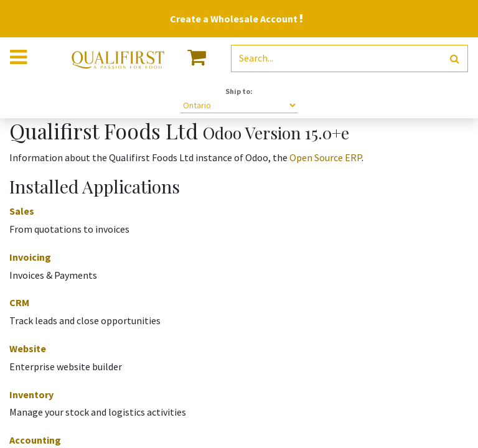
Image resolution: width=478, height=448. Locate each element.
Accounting (35, 440)
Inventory (31, 394)
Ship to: (239, 91)
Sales (22, 211)
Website (28, 348)
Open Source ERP (326, 157)
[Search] (455, 59)
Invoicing (30, 257)
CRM (19, 302)
